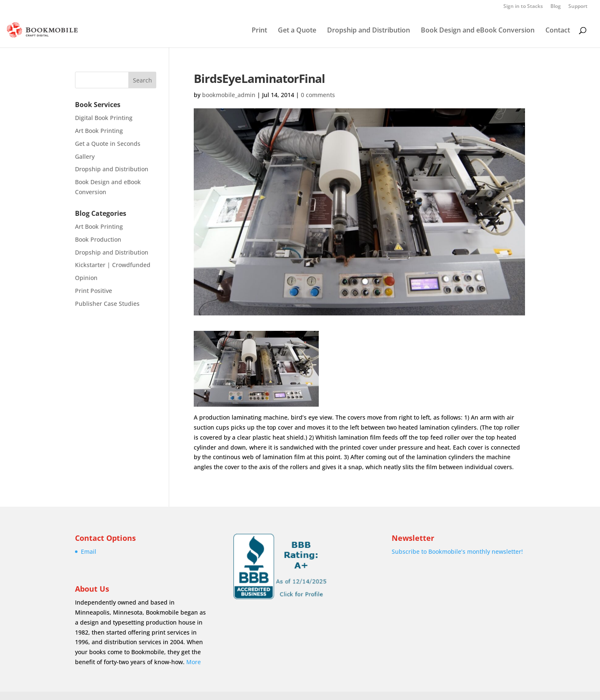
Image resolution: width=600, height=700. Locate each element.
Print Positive (94, 291)
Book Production (98, 239)
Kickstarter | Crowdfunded (113, 265)
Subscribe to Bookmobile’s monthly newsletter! (457, 551)
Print (259, 31)
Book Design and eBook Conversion (478, 31)
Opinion (86, 278)
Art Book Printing (99, 131)
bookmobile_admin (229, 95)
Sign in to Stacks (523, 7)
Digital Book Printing (104, 118)
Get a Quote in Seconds (108, 144)
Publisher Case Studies (107, 304)
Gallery (85, 156)
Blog (556, 7)
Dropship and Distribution (369, 31)
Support (578, 7)
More (194, 662)
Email (89, 551)
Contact (558, 31)
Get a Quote (297, 31)
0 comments (318, 95)
